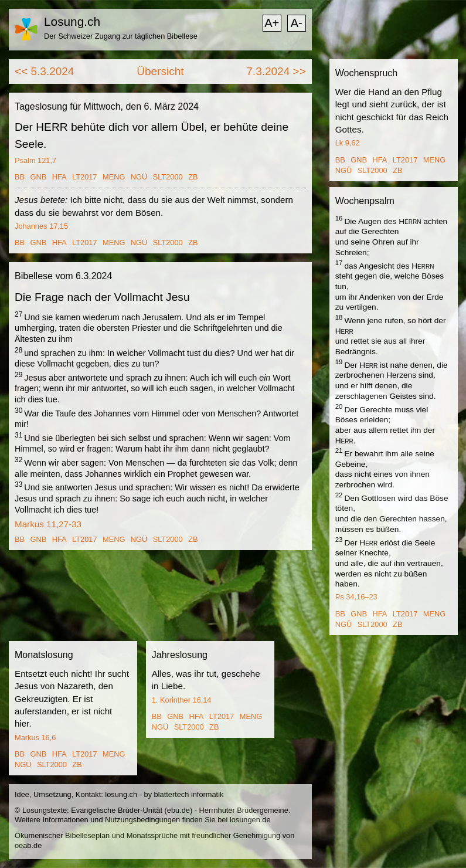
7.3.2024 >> (276, 71)
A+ (272, 23)
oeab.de (28, 845)
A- (297, 23)
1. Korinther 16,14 (182, 700)
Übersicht (160, 71)
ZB (193, 177)
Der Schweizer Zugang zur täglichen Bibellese (121, 36)
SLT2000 (168, 177)
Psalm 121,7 (35, 160)
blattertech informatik (189, 794)
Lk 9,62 (348, 143)
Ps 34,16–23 (356, 597)
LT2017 (84, 177)
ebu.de (178, 810)
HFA (59, 177)
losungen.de (250, 820)
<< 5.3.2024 (44, 71)
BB (20, 177)
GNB (39, 177)
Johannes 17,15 (41, 226)
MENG (114, 177)
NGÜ (139, 177)
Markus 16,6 (35, 738)
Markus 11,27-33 (48, 524)
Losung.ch (72, 21)
